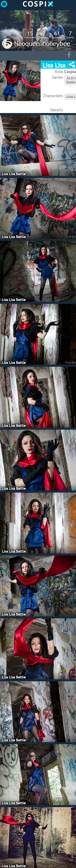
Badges (44, 35)
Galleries (57, 35)
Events (70, 35)
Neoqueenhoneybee (42, 43)
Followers (30, 35)
